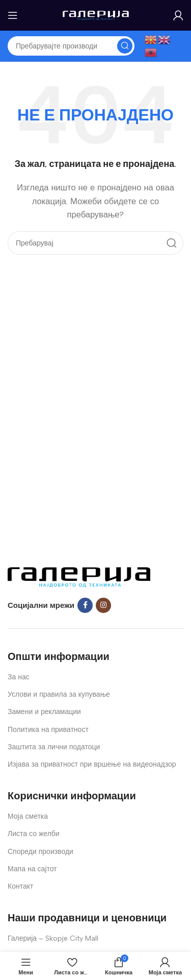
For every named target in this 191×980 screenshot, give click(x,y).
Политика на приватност (48, 730)
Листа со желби (34, 834)
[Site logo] (96, 15)
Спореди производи (40, 852)
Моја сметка (28, 816)
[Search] (71, 46)
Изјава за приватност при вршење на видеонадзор (92, 764)
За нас (19, 677)
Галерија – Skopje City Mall (53, 938)
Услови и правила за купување (59, 694)
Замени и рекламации (44, 712)
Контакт (20, 886)
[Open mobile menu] (13, 15)
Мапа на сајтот (32, 869)
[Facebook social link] (85, 605)
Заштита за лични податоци (54, 747)
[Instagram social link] (103, 605)
